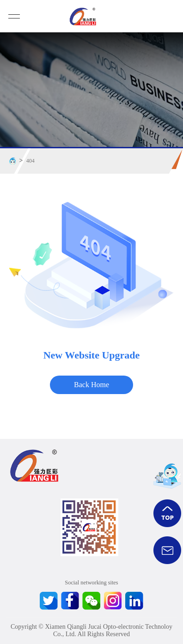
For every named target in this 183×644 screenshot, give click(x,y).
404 (30, 161)
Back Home (91, 385)
